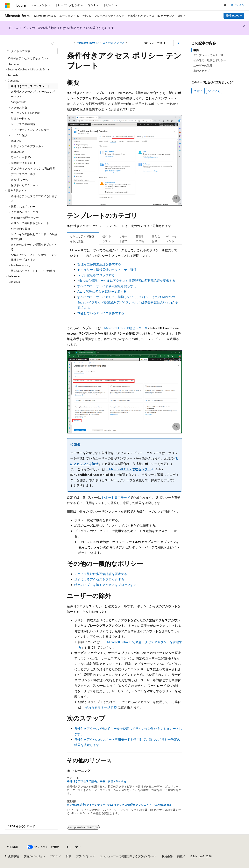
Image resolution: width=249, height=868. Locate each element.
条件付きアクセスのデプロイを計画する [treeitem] (34, 199)
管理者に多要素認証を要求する (99, 264)
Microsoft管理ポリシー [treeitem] (25, 218)
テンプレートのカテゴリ (208, 55)
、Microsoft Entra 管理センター (128, 469)
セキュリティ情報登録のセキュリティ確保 (107, 270)
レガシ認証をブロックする (96, 275)
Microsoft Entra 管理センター (124, 328)
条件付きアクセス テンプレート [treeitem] (30, 86)
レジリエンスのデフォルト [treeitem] (27, 146)
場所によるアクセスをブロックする (99, 579)
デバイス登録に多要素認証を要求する (101, 574)
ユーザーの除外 (203, 65)
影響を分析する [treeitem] (20, 119)
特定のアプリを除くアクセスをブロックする (105, 585)
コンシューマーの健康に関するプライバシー (127, 856)
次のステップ (202, 71)
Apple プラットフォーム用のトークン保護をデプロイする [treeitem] (34, 257)
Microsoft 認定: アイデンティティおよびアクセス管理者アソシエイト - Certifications (119, 805)
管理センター (234, 16)
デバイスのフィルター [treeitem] (25, 174)
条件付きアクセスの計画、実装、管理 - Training (96, 781)
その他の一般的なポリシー (210, 60)
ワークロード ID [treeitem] (21, 157)
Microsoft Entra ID (88, 43)
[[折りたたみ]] (53, 43)
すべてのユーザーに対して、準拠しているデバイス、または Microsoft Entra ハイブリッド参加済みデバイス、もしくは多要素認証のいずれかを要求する (128, 302)
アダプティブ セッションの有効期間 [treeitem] (33, 168)
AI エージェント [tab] (172, 239)
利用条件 (167, 856)
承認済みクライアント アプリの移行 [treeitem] (33, 271)
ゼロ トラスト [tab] (107, 239)
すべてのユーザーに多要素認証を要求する (107, 286)
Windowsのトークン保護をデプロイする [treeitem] (34, 247)
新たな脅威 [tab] (156, 239)
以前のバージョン (34, 856)
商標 (180, 856)
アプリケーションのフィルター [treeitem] (30, 130)
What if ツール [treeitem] (20, 179)
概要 (196, 50)
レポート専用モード (116, 497)
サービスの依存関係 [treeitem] (23, 124)
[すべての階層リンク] (70, 43)
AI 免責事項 (12, 856)
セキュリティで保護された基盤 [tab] (82, 239)
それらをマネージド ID (101, 707)
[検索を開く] (225, 5)
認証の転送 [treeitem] (18, 152)
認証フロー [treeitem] (18, 141)
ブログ (54, 856)
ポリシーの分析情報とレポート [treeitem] (30, 223)
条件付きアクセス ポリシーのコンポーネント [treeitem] (33, 94)
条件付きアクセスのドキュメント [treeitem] (28, 58)
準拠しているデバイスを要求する (101, 313)
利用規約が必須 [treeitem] (20, 229)
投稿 (68, 856)
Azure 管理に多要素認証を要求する (102, 291)
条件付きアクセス (114, 43)
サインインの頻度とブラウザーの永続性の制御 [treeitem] (34, 237)
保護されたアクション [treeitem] (25, 185)
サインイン (238, 5)
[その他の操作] (179, 43)
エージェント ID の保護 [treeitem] (25, 113)
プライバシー (84, 856)
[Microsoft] (7, 5)
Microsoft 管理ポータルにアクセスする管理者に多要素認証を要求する (126, 280)
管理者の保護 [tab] (140, 239)
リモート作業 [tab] (123, 239)
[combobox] (31, 51)
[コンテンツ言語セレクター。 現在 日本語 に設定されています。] (13, 847)
